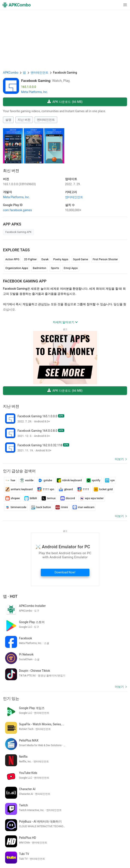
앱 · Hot (10, 596)
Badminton (39, 268)
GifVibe (119, 853)
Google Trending (79, 853)
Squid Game (80, 259)
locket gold (103, 489)
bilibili (31, 498)
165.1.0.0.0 (19, 184)
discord (68, 498)
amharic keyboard (19, 489)
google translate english (88, 799)
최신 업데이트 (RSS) (83, 860)
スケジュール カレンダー (109, 806)
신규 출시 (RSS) (109, 860)
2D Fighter (30, 259)
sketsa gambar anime (36, 813)
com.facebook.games (18, 210)
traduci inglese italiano (19, 806)
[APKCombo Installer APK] (65, 771)
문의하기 (10, 853)
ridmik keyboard (69, 480)
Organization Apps (17, 268)
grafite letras (62, 799)
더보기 (119, 459)
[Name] (61, 829)
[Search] (123, 829)
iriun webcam (84, 507)
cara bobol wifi (45, 806)
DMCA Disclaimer (109, 846)
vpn (110, 480)
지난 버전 (24, 120)
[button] (116, 5)
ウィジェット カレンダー (74, 806)
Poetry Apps (61, 259)
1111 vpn (46, 489)
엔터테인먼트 (46, 120)
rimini (62, 507)
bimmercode (16, 507)
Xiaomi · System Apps (18, 860)
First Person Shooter (105, 259)
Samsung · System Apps (51, 860)
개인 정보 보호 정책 (82, 846)
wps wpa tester (92, 498)
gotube (45, 480)
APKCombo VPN (55, 853)
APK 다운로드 (65, 102)
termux (49, 498)
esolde (27, 480)
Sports (55, 268)
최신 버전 (11, 171)
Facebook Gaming (36, 81)
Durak (45, 259)
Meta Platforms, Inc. (35, 92)
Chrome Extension (30, 853)
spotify (93, 480)
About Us (45, 846)
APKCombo (11, 73)
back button (41, 507)
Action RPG (12, 259)
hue (10, 480)
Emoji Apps (71, 268)
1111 (83, 489)
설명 (8, 120)
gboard (66, 489)
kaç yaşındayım (41, 799)
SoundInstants (102, 853)
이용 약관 (60, 846)
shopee (12, 498)
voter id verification (16, 799)
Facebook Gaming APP (25, 281)
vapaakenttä (12, 813)
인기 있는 (11, 666)
